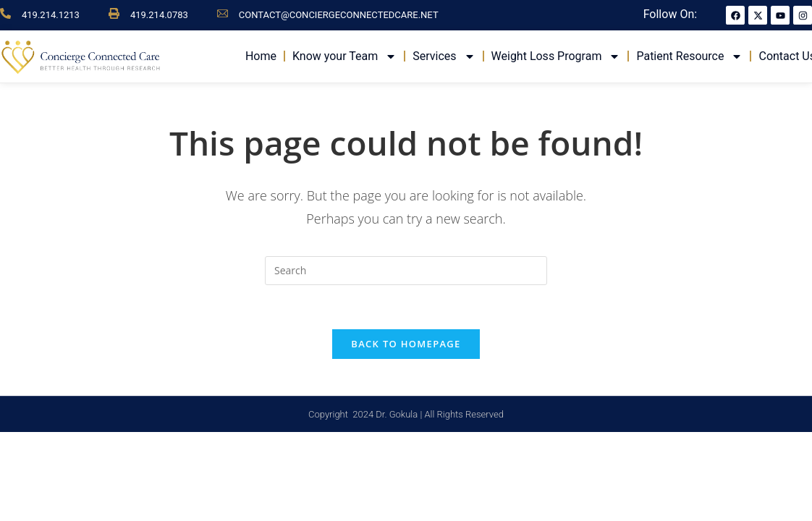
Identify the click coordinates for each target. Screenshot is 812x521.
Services (444, 56)
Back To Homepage (406, 344)
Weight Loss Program (556, 56)
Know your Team (344, 56)
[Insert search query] (406, 271)
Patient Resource (689, 56)
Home (261, 56)
